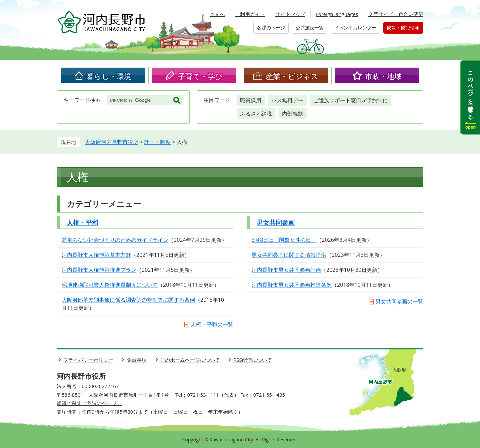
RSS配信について (253, 360)
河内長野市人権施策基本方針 (96, 255)
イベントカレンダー (355, 27)
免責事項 (137, 360)
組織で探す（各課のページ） (89, 403)
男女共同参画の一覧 (399, 301)
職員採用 (251, 100)
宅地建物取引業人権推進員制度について (110, 285)
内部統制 (293, 114)
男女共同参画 (276, 223)
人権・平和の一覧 (212, 324)
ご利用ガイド (250, 14)
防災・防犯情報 (403, 27)
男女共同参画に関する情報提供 (289, 255)
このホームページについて (190, 360)
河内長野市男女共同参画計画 (286, 270)
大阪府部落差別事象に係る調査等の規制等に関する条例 (128, 300)
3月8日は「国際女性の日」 (284, 240)
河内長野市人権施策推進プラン (99, 270)
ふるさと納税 (256, 114)
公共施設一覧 (310, 27)
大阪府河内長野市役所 (112, 142)
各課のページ (271, 27)
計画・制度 (157, 142)
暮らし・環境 (109, 76)
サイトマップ (290, 14)
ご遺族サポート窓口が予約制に (351, 100)
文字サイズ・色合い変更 (396, 14)
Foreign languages (337, 14)
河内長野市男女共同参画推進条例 (292, 285)
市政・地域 (383, 76)
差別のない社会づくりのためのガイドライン (115, 240)
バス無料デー (287, 100)
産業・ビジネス (292, 76)
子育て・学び (200, 76)
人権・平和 (82, 223)
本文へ (217, 14)
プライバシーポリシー (88, 360)
